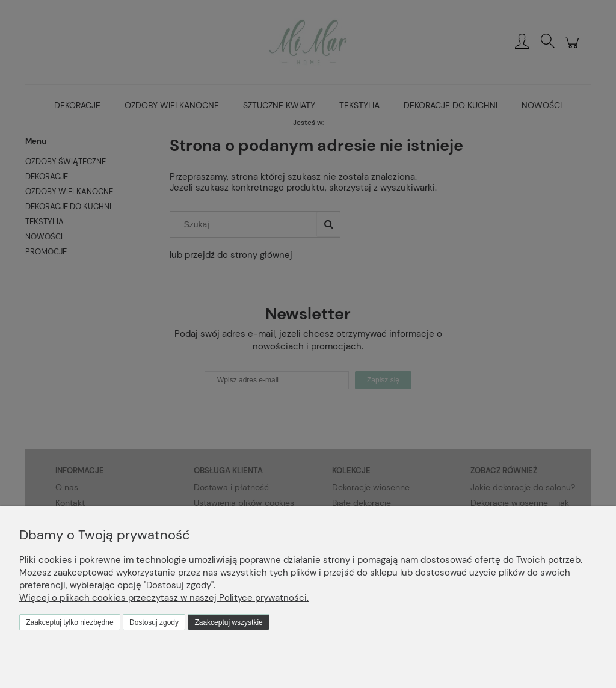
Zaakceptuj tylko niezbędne (69, 622)
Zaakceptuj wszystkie (228, 622)
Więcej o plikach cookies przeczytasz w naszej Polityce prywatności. (164, 598)
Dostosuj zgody (154, 622)
